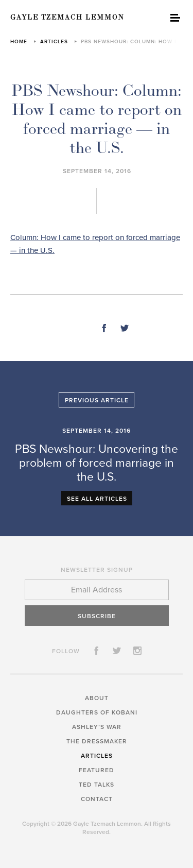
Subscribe (97, 616)
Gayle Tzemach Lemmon (67, 18)
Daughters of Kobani (97, 712)
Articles (54, 42)
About (97, 698)
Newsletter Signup (97, 570)
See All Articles (97, 499)
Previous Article (97, 400)
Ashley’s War (97, 727)
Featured (97, 770)
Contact (97, 799)
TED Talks (97, 785)
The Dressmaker (97, 741)
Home (19, 42)
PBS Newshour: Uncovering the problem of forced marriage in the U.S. (97, 463)
